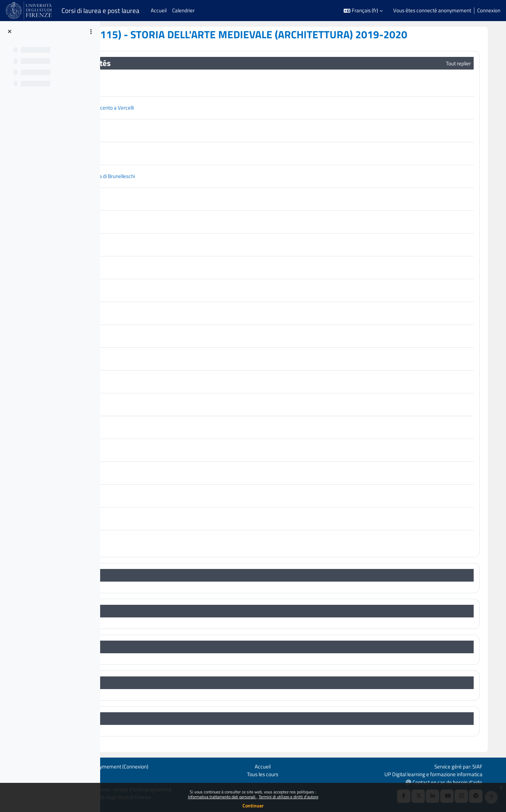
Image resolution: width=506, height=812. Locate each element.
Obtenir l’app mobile (116, 781)
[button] (363, 11)
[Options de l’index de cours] (91, 32)
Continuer (253, 806)
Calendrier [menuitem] (183, 10)
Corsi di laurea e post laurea (100, 11)
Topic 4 (150, 683)
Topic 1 (150, 575)
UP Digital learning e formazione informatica (452, 773)
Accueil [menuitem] (159, 10)
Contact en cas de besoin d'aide (462, 782)
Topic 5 (150, 719)
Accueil (297, 765)
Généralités (158, 63)
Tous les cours (297, 773)
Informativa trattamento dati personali (222, 797)
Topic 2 (150, 611)
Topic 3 (150, 647)
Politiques (105, 773)
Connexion (489, 11)
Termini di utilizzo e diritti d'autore (288, 797)
